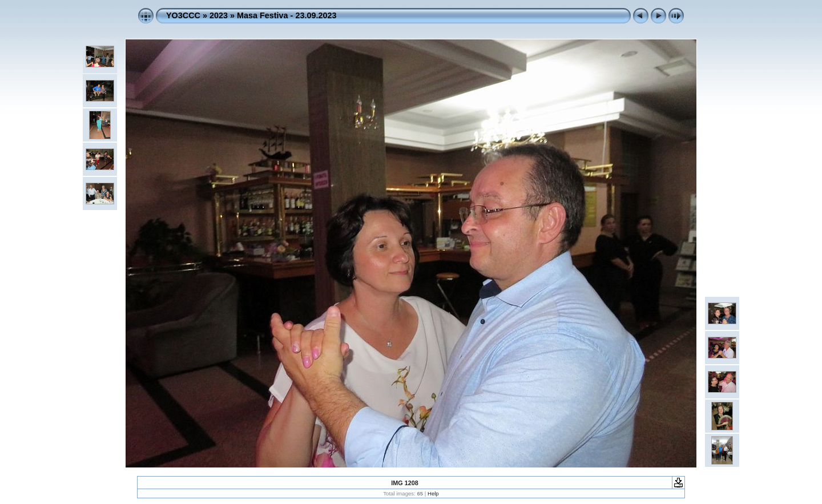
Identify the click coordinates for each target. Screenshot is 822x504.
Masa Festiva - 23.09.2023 (287, 15)
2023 (219, 15)
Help (433, 493)
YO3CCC (183, 15)
